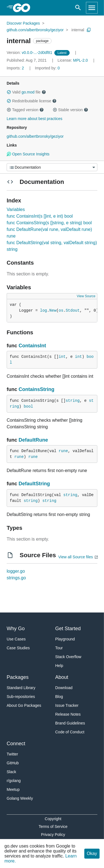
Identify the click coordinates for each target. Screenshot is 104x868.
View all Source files (76, 557)
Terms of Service (53, 827)
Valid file (26, 92)
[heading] (23, 8)
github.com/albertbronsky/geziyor (35, 30)
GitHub (13, 763)
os (61, 311)
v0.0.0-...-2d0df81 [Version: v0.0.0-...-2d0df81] (30, 53)
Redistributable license (32, 101)
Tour (59, 648)
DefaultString (34, 484)
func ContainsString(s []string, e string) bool (49, 223)
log (43, 311)
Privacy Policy (53, 835)
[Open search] (78, 8)
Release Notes (68, 714)
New (53, 311)
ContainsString (36, 389)
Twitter (12, 754)
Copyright (53, 819)
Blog (59, 697)
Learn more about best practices (35, 119)
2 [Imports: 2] (16, 68)
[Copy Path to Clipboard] (89, 30)
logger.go (16, 571)
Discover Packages (23, 23)
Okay (92, 853)
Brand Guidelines (70, 723)
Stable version (70, 110)
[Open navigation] (92, 8)
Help (59, 666)
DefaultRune (33, 440)
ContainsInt (32, 346)
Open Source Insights (28, 154)
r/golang (14, 781)
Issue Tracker (67, 705)
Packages (18, 677)
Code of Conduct (70, 732)
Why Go (16, 629)
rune (63, 451)
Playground (65, 639)
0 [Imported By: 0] (47, 68)
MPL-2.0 (81, 60)
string (73, 401)
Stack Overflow (68, 657)
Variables (16, 209)
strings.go (16, 578)
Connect (16, 744)
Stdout (73, 311)
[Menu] (52, 167)
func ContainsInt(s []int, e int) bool (40, 216)
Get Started (68, 629)
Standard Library (21, 688)
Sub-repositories (21, 697)
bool (28, 406)
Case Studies (18, 648)
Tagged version (25, 110)
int (62, 357)
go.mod (28, 92)
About (62, 677)
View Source (86, 296)
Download (64, 688)
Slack (11, 772)
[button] (9, 92)
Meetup (13, 789)
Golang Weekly (20, 798)
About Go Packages (24, 705)
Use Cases (16, 639)
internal (78, 30)
